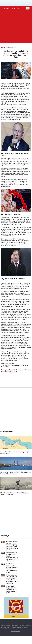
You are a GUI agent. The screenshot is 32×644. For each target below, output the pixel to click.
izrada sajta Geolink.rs (16, 631)
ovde (8, 186)
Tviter (15, 372)
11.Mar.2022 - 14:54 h (11, 47)
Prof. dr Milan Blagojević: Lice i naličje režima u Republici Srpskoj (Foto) (11, 589)
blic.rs (7, 367)
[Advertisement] (16, 27)
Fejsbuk (10, 372)
